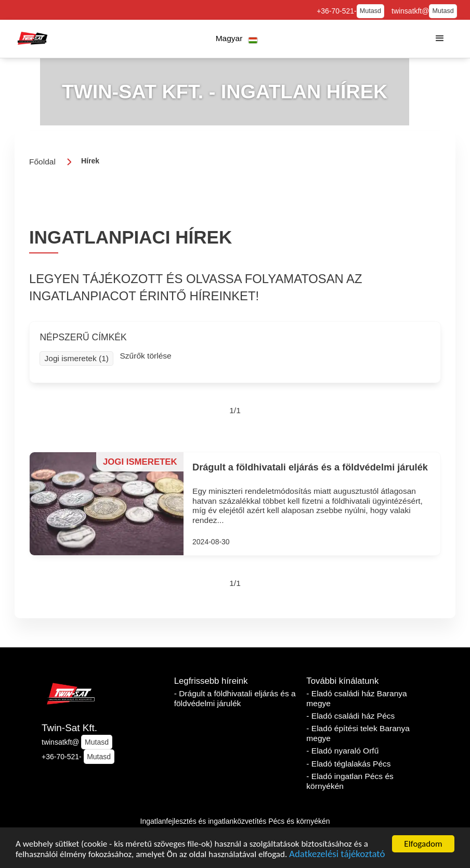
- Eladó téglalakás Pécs (348, 764)
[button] (237, 39)
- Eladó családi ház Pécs (350, 716)
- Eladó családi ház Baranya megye (356, 698)
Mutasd (370, 11)
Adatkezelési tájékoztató (337, 855)
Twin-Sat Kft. (69, 728)
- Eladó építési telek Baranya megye (358, 733)
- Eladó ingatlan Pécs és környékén (350, 781)
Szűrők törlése (145, 356)
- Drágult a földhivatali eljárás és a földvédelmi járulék (235, 698)
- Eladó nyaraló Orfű (342, 751)
